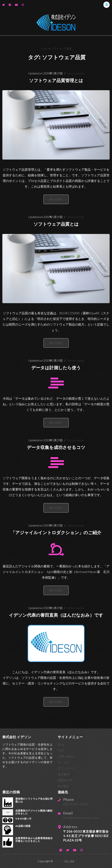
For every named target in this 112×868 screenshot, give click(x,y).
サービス (64, 762)
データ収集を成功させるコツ (56, 447)
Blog (61, 744)
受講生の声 (65, 780)
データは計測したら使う (56, 368)
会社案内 (64, 774)
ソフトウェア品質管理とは (56, 80)
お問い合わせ (67, 756)
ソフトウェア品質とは (56, 224)
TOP (61, 750)
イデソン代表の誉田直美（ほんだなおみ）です (56, 615)
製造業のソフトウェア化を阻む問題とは (34, 800)
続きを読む (56, 199)
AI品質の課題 (23, 826)
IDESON (59, 861)
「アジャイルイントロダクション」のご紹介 (56, 533)
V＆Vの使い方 (23, 819)
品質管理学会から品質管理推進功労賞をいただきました (34, 840)
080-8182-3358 (75, 804)
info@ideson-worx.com (81, 818)
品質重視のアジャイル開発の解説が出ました (34, 812)
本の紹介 (64, 786)
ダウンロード (67, 768)
